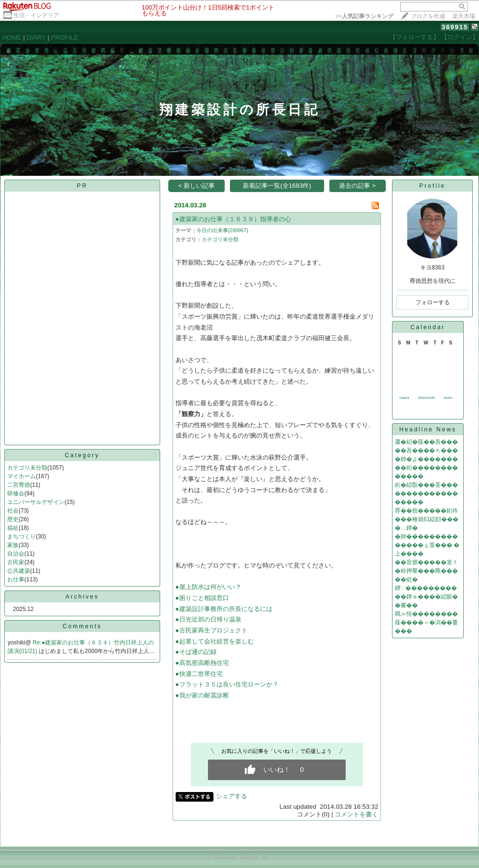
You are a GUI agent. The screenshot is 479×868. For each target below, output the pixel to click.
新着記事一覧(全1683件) (277, 186)
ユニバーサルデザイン (36, 502)
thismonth (427, 398)
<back (404, 398)
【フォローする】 (414, 37)
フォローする (433, 302)
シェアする (232, 796)
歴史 (13, 519)
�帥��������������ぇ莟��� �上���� (427, 545)
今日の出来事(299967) (223, 230)
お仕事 (16, 579)
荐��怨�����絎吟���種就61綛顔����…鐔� (427, 519)
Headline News (428, 429)
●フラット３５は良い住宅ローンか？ (227, 684)
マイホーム (22, 476)
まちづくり (22, 536)
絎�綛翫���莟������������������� (426, 493)
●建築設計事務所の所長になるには (224, 609)
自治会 (16, 554)
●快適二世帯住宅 (199, 674)
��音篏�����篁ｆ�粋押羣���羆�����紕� (426, 571)
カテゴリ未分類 (27, 468)
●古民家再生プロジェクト (212, 630)
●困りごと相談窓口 (202, 598)
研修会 (16, 493)
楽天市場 (464, 16)
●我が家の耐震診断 (202, 695)
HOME (12, 38)
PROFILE (65, 38)
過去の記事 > (357, 186)
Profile (432, 186)
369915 (455, 27)
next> (448, 398)
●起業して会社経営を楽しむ (215, 641)
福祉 (13, 528)
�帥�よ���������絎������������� (426, 468)
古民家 (16, 562)
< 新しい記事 (197, 186)
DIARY (36, 38)
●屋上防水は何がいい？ (208, 587)
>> (364, 16)
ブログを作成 (428, 16)
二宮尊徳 (19, 485)
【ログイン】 (460, 37)
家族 (13, 545)
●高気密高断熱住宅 (202, 663)
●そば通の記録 (196, 652)
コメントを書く (356, 814)
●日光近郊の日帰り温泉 (208, 619)
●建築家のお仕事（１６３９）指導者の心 (233, 219)
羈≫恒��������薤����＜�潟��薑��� (426, 622)
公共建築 (19, 571)
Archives (82, 597)
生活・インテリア (36, 15)
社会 (13, 511)
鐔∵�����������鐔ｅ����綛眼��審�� (426, 597)
